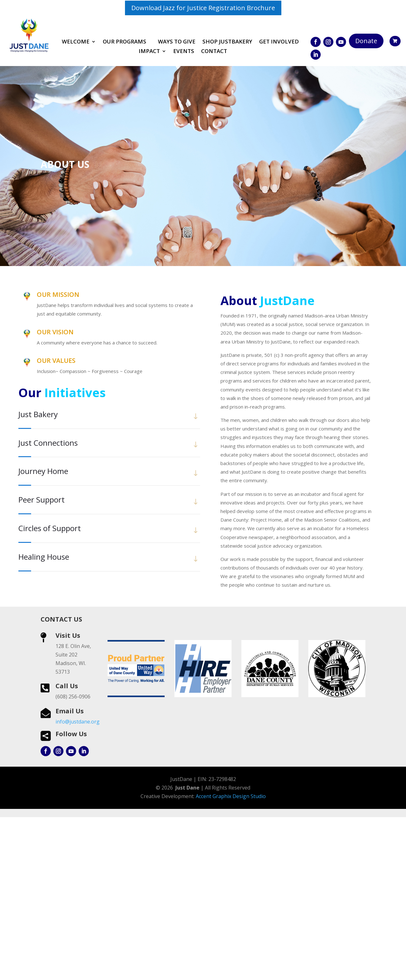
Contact (214, 52)
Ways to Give (177, 42)
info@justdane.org (78, 884)
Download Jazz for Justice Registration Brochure (203, 8)
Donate (366, 41)
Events (184, 52)
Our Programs (124, 42)
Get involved (279, 42)
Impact (149, 52)
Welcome (76, 42)
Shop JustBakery (227, 42)
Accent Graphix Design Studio (231, 959)
